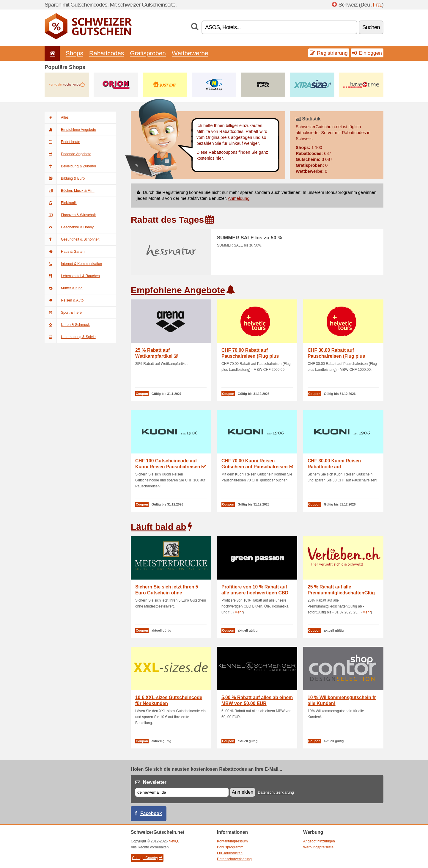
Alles (57, 117)
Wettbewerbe (190, 53)
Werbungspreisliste (318, 847)
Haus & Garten (64, 252)
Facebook (151, 813)
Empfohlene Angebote (70, 130)
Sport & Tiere (63, 313)
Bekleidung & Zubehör (70, 166)
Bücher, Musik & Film (70, 191)
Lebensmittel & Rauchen (72, 276)
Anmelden (243, 792)
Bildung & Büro (65, 178)
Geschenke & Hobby (69, 227)
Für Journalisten (230, 853)
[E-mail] (182, 792)
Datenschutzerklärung (276, 792)
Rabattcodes (107, 53)
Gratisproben (148, 53)
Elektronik (61, 203)
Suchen (371, 27)
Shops (74, 53)
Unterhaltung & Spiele (70, 337)
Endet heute (62, 142)
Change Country (147, 858)
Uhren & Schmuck (67, 325)
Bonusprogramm (230, 847)
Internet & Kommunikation (73, 264)
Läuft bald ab (159, 527)
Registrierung (329, 53)
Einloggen (367, 53)
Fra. (377, 5)
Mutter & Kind (64, 288)
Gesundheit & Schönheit (72, 239)
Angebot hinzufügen (319, 841)
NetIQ (173, 841)
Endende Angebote (68, 154)
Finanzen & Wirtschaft (70, 215)
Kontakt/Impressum (232, 841)
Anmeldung (239, 198)
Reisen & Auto (64, 300)
